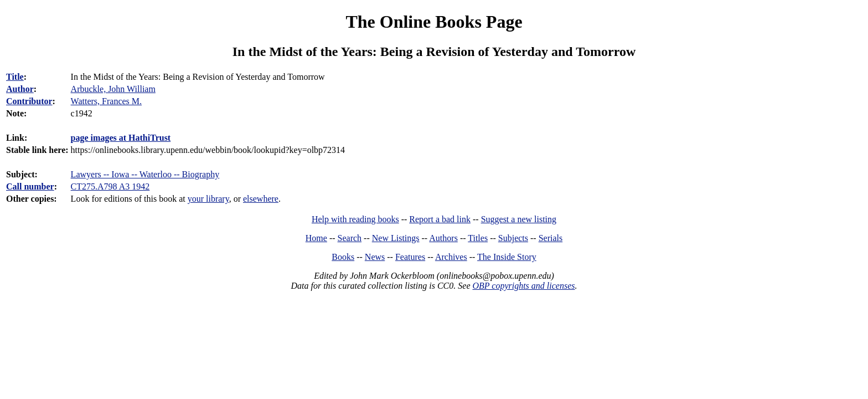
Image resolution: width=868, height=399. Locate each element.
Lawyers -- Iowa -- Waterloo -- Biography (145, 174)
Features (410, 257)
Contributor (29, 101)
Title (15, 77)
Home (316, 238)
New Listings (396, 238)
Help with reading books (355, 219)
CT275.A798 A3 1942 (110, 186)
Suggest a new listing (519, 219)
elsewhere (261, 199)
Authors (443, 238)
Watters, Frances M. (106, 101)
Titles (478, 238)
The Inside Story (507, 257)
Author (20, 89)
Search (350, 238)
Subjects (513, 238)
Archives (451, 257)
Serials (551, 238)
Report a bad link (440, 219)
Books (343, 257)
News (375, 257)
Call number (30, 186)
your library (208, 199)
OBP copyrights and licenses (523, 286)
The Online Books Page (434, 22)
